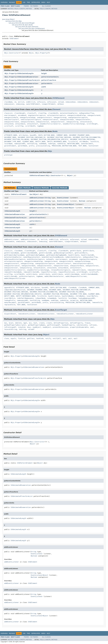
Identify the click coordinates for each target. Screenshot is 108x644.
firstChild (73, 142)
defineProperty (77, 323)
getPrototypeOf (54, 325)
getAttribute (76, 251)
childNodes (84, 142)
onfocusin (41, 102)
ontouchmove (20, 124)
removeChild (97, 302)
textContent (93, 146)
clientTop (42, 113)
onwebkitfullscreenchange (74, 124)
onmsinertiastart (12, 120)
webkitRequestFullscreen (76, 276)
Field (16, 9)
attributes (23, 135)
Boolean (82, 201)
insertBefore (92, 296)
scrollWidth (30, 126)
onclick (21, 102)
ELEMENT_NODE (28, 142)
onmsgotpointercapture (78, 118)
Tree (28, 2)
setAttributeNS (11, 276)
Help (48, 2)
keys (29, 327)
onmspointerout (43, 122)
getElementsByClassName (14, 255)
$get (25, 323)
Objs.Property (41, 53)
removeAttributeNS (31, 272)
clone (7, 338)
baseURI (33, 135)
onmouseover (9, 104)
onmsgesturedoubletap (77, 115)
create (42, 323)
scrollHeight (92, 124)
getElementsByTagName (35, 255)
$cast (11, 323)
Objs (69, 49)
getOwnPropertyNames (37, 325)
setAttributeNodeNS (89, 274)
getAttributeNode (12, 253)
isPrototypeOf (10, 327)
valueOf (31, 329)
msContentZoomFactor (69, 113)
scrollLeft (9, 126)
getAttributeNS (45, 253)
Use (24, 2)
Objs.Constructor (12, 53)
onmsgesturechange (28, 118)
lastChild (94, 142)
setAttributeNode (72, 274)
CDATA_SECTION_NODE (46, 135)
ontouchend (9, 124)
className (8, 102)
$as (31, 194)
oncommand (22, 115)
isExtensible (82, 325)
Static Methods (24, 188)
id (15, 102)
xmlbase (61, 104)
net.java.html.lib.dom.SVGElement (32, 29)
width (44, 87)
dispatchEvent (10, 314)
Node (55, 131)
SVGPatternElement (37, 175)
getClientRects (81, 253)
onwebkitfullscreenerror (50, 124)
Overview (4, 2)
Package (12, 2)
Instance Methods (41, 188)
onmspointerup (72, 122)
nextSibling (32, 144)
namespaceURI (20, 144)
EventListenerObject (66, 204)
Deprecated (36, 2)
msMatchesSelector (73, 257)
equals (13, 338)
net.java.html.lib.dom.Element (27, 27)
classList (8, 113)
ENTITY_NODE (40, 142)
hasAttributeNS (87, 255)
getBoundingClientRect (63, 253)
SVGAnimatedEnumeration (27, 77)
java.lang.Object (8, 19)
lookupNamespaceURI (87, 298)
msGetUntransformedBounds (53, 257)
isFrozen (93, 325)
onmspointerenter (83, 120)
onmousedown (71, 102)
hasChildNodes (68, 296)
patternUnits (47, 83)
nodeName (43, 144)
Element (56, 109)
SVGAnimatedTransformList (28, 80)
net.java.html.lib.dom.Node (22, 25)
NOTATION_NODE (73, 144)
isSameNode (52, 298)
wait (65, 338)
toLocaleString (11, 329)
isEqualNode (40, 298)
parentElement (10, 146)
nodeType (52, 144)
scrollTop (19, 126)
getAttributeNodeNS (29, 253)
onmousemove (82, 102)
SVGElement (14, 39)
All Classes (46, 6)
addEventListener (37, 198)
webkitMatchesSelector (54, 276)
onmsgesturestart (44, 118)
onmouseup (20, 104)
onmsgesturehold (11, 118)
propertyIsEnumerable (79, 327)
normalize (74, 300)
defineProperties (61, 323)
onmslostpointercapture (31, 120)
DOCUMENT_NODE (10, 137)
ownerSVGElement (33, 104)
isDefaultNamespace (25, 298)
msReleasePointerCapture (15, 259)
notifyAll (57, 338)
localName (8, 144)
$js (30, 323)
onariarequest (10, 115)
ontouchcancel (86, 122)
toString (23, 329)
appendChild (9, 288)
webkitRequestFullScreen (15, 278)
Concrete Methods (60, 188)
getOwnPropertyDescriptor (15, 325)
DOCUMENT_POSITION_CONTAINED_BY (32, 137)
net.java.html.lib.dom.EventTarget (22, 23)
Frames (27, 6)
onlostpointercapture (56, 115)
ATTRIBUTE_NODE (11, 135)
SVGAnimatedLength (25, 73)
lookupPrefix (10, 300)
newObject (37, 327)
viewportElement (49, 104)
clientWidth (53, 113)
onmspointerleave (12, 122)
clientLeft (32, 113)
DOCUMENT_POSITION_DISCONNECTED (87, 137)
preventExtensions (61, 327)
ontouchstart (33, 124)
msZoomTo (50, 259)
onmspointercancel (50, 120)
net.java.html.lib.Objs (14, 21)
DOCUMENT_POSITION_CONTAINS (59, 137)
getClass (31, 338)
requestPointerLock (66, 272)
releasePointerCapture (61, 270)
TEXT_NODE (82, 146)
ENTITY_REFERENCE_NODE (57, 142)
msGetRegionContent (32, 257)
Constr (22, 9)
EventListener (63, 198)
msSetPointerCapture (36, 259)
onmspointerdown (67, 120)
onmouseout (94, 102)
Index (43, 2)
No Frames (34, 6)
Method (29, 9)
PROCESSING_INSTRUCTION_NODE (64, 146)
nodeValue (61, 144)
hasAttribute (74, 255)
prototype (8, 155)
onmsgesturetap (60, 118)
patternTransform (49, 80)
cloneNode (72, 288)
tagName (40, 126)
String (48, 198)
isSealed (22, 327)
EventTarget (61, 310)
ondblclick (31, 102)
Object (70, 175)
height (44, 73)
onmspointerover (58, 122)
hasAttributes (54, 296)
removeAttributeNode (13, 272)
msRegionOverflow (87, 113)
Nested (10, 9)
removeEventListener (27, 314)
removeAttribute (79, 270)
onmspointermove (28, 122)
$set (35, 323)
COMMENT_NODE (62, 135)
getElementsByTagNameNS (56, 255)
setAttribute (32, 274)
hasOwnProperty (68, 325)
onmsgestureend (94, 115)
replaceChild (10, 305)
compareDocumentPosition (15, 290)
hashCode (40, 338)
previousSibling (43, 146)
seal (92, 327)
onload (61, 102)
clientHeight (20, 113)
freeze (88, 323)
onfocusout (52, 102)
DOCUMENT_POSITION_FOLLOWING (17, 139)
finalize (22, 338)
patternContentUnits (50, 77)
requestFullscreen (49, 272)
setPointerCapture (27, 276)
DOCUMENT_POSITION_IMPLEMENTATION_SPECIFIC (49, 139)
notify (48, 338)
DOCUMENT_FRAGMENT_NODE (79, 135)
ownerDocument (87, 144)
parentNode (22, 146)
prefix (32, 146)
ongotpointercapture (37, 115)
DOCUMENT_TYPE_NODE (12, 142)
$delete (18, 323)
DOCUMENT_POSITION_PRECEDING (82, 139)
